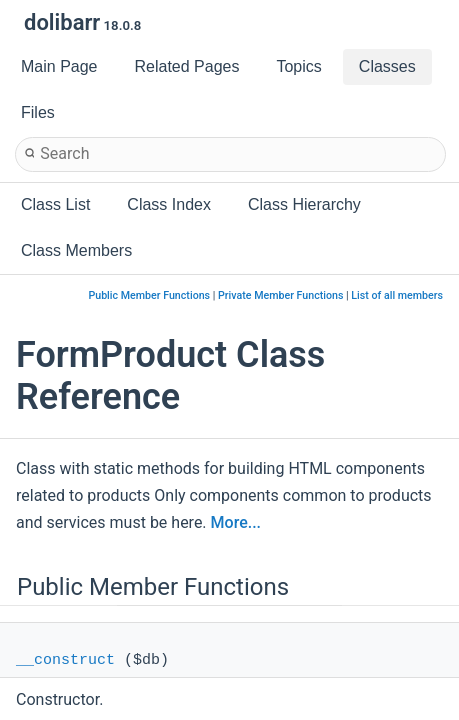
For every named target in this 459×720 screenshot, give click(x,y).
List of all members (397, 295)
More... (236, 522)
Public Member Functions (149, 295)
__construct (65, 660)
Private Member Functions (280, 295)
